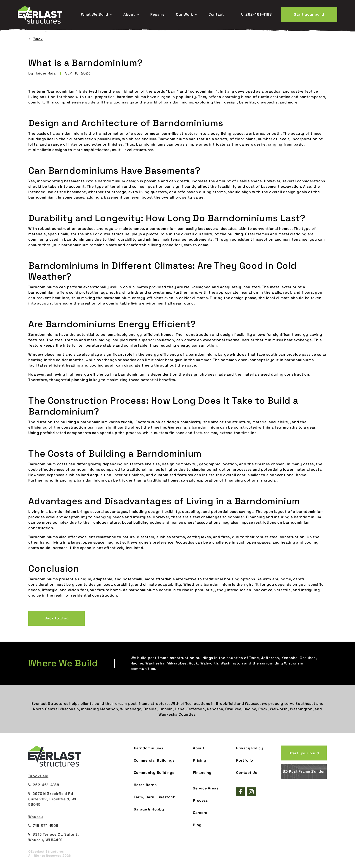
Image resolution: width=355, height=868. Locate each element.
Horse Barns (145, 785)
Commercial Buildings (154, 760)
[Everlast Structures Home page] (45, 15)
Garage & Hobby (149, 809)
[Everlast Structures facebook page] (240, 792)
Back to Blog (57, 618)
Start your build (309, 14)
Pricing (200, 760)
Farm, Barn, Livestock (155, 797)
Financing (202, 773)
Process (200, 800)
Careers (200, 813)
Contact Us (247, 773)
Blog (197, 825)
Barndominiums (149, 748)
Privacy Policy (250, 748)
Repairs (157, 14)
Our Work (186, 14)
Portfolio (245, 760)
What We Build (96, 14)
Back (35, 39)
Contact (216, 14)
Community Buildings (154, 773)
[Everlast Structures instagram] (251, 792)
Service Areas (206, 788)
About (131, 14)
